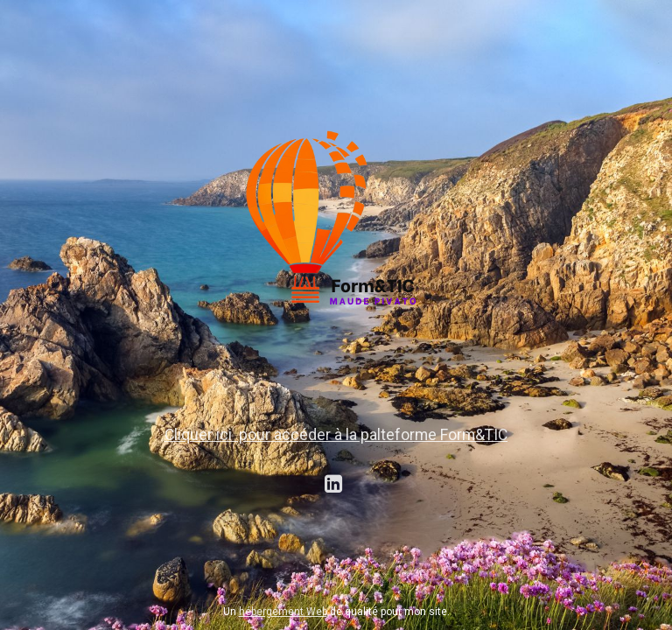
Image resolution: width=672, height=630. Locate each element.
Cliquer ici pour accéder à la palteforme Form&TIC (336, 435)
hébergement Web (283, 612)
